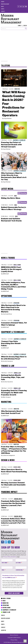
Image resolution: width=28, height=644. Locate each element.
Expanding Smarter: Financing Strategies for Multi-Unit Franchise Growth (14, 393)
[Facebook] (18, 6)
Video (15, 196)
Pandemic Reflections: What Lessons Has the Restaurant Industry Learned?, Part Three (13, 504)
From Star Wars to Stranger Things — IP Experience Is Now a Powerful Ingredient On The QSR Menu (14, 450)
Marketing (17, 89)
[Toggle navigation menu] (25, 641)
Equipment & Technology (19, 140)
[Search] (26, 29)
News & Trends (17, 265)
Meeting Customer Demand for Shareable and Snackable (13, 484)
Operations (16, 303)
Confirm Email (19, 570)
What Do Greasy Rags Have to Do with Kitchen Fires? (14, 358)
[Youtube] (26, 6)
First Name (4, 563)
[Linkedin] (23, 6)
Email (3, 570)
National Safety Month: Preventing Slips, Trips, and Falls (13, 377)
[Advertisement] (14, 46)
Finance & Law (17, 373)
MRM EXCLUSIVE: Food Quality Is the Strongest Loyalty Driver (11, 269)
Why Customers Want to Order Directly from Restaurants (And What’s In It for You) (14, 176)
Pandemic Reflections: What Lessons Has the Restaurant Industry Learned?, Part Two (13, 521)
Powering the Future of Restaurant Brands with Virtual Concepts (11, 145)
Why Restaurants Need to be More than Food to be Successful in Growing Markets (13, 308)
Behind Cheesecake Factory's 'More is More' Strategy (14, 208)
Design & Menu (17, 467)
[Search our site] (13, 29)
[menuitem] (3, 2)
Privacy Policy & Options (10, 557)
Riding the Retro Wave (11, 198)
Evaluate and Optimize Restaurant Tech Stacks (11, 220)
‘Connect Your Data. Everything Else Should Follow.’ (11, 343)
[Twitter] (21, 6)
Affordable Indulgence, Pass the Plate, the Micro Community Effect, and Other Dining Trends (14, 286)
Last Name (18, 563)
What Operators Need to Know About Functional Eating (14, 471)
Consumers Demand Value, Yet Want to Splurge (14, 324)
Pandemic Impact (18, 499)
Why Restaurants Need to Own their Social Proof (12, 412)
